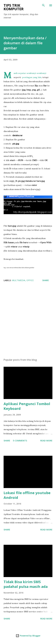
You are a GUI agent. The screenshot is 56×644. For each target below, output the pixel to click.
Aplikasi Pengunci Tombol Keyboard (27, 406)
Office (30, 280)
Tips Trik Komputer (14, 7)
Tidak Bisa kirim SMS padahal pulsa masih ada (26, 584)
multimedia (19, 280)
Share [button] (46, 280)
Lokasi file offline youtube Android (27, 495)
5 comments (20, 441)
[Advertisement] (28, 321)
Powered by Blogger (28, 636)
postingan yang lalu (32, 77)
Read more (46, 441)
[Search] (43, 5)
